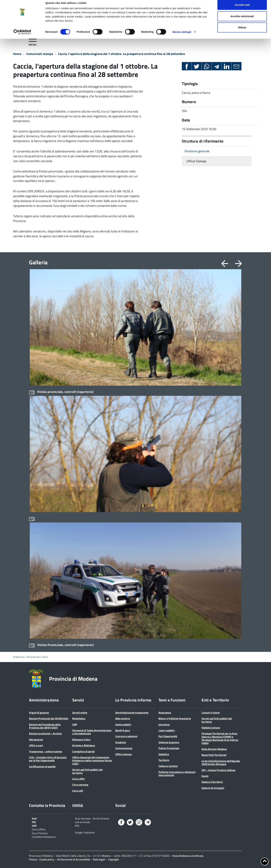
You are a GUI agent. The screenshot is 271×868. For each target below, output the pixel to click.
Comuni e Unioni (211, 713)
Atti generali (36, 740)
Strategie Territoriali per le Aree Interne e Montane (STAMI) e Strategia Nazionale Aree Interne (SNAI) (220, 738)
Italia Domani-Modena (214, 749)
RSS (77, 825)
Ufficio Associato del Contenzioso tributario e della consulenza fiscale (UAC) (92, 761)
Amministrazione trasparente (132, 713)
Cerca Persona (40, 833)
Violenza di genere (169, 742)
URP (75, 725)
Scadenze (121, 742)
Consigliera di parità (83, 751)
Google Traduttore (85, 832)
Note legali (99, 859)
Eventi (205, 776)
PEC (34, 822)
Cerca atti (78, 791)
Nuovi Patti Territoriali (214, 755)
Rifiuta (242, 32)
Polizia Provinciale (169, 748)
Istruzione (164, 725)
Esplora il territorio (212, 782)
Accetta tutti (242, 9)
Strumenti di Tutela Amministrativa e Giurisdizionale (92, 732)
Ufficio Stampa (196, 161)
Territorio (164, 760)
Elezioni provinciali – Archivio (45, 733)
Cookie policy (47, 859)
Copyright (113, 859)
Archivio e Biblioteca (84, 745)
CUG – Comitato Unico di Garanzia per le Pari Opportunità (48, 759)
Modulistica (79, 718)
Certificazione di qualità (42, 766)
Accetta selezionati (242, 20)
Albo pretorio (123, 718)
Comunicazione (124, 748)
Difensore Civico (81, 740)
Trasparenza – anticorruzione (46, 751)
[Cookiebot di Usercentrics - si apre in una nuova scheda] (22, 36)
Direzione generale (197, 151)
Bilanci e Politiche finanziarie (175, 718)
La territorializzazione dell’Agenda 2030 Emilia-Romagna (221, 763)
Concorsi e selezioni (126, 736)
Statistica (164, 754)
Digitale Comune (211, 728)
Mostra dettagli (182, 36)
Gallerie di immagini (213, 788)
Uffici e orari (36, 745)
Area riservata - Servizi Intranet (92, 818)
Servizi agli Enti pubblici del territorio (87, 771)
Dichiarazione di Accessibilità (74, 859)
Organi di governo (39, 713)
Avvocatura (165, 713)
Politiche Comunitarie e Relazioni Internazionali (177, 774)
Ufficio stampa (123, 754)
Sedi (34, 818)
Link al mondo (83, 822)
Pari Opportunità (168, 736)
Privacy (33, 859)
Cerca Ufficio (39, 829)
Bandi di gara (123, 730)
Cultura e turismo (168, 766)
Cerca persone (80, 785)
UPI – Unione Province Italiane (218, 770)
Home (17, 54)
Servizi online (80, 713)
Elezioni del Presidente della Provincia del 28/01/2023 (45, 726)
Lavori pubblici (167, 730)
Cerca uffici (79, 779)
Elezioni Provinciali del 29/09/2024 (49, 718)
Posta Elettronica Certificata (188, 856)
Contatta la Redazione (44, 837)
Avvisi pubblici (123, 725)
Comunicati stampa (40, 54)
